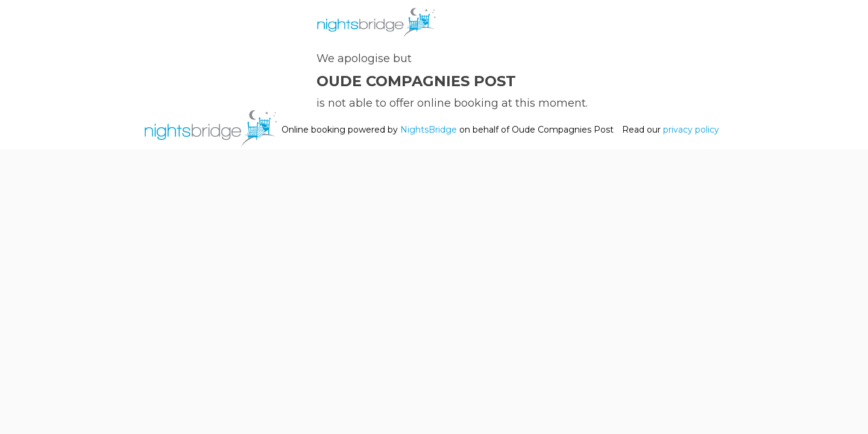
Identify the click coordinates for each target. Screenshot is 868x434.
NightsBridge (429, 130)
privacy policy (691, 130)
